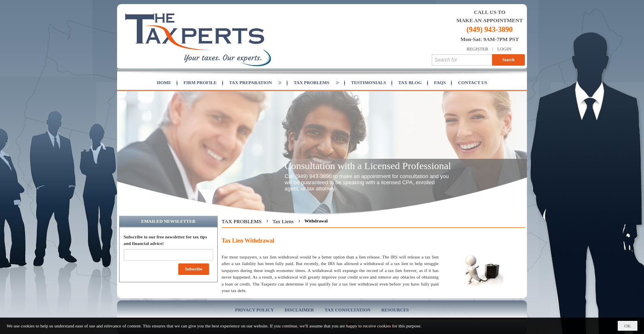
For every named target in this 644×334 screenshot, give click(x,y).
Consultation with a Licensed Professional (368, 166)
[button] (255, 83)
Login (504, 49)
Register (477, 49)
